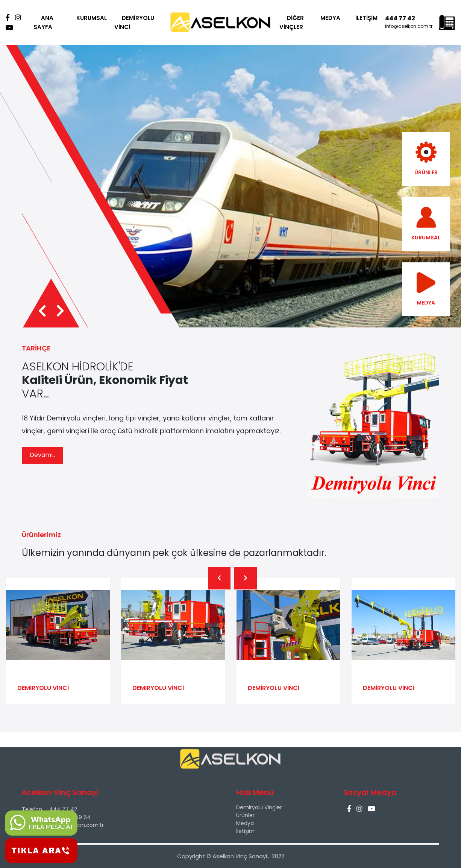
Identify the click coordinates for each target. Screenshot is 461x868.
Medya (245, 823)
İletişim (245, 831)
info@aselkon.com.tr (409, 26)
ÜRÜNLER (426, 159)
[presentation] (42, 311)
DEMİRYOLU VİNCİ (134, 22)
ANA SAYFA (43, 22)
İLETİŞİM (366, 18)
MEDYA (330, 18)
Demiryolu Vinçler (259, 807)
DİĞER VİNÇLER (292, 22)
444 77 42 (400, 18)
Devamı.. (42, 455)
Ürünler (245, 815)
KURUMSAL (92, 18)
